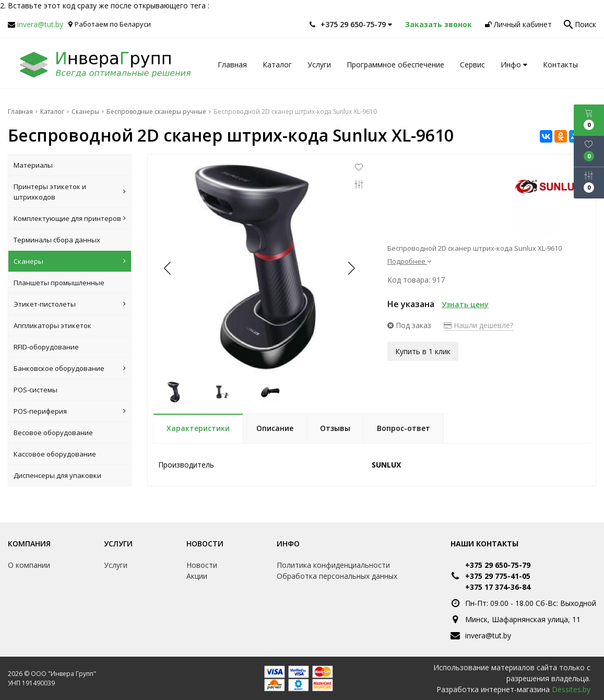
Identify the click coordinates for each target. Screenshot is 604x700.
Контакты (560, 65)
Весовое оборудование (53, 433)
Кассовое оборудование (55, 454)
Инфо (514, 65)
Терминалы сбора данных (57, 240)
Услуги (319, 65)
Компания (29, 544)
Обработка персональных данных (337, 576)
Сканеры (70, 261)
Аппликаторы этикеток (52, 325)
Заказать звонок (439, 24)
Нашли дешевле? (478, 325)
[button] (351, 268)
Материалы (33, 165)
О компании (29, 565)
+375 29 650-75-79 (498, 565)
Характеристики (198, 428)
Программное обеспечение (395, 65)
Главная (232, 65)
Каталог (277, 65)
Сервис (472, 65)
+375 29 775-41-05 (498, 576)
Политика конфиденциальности (333, 565)
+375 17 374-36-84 (498, 587)
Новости (205, 544)
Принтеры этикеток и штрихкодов (70, 192)
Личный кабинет (518, 24)
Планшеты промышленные (59, 283)
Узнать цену (465, 304)
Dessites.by (571, 689)
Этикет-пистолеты (70, 304)
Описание (275, 428)
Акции (197, 576)
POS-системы (35, 390)
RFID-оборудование (46, 347)
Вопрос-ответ (404, 428)
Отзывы (335, 428)
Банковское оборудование (70, 368)
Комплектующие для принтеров (70, 218)
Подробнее (409, 261)
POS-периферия (70, 411)
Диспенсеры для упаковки (57, 475)
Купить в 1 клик (423, 351)
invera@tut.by (40, 24)
